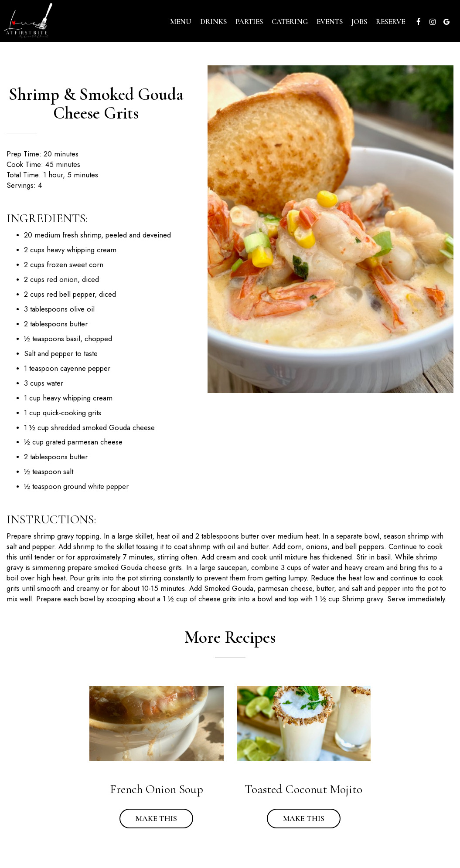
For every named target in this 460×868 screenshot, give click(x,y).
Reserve (390, 22)
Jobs (359, 22)
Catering (290, 22)
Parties (249, 22)
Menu (181, 22)
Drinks (213, 22)
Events (330, 22)
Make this (148, 818)
